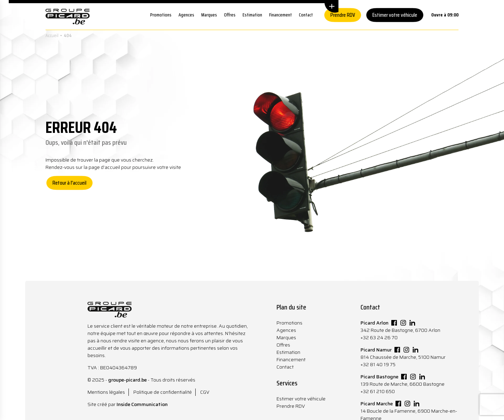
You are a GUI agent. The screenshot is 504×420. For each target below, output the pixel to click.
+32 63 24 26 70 (379, 337)
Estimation (252, 15)
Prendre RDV (343, 15)
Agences (186, 15)
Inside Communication (142, 404)
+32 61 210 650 (378, 391)
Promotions (161, 15)
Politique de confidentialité (163, 392)
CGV (205, 392)
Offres (230, 15)
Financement (281, 15)
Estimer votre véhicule (395, 15)
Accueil (52, 35)
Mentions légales (106, 392)
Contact (306, 15)
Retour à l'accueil (69, 183)
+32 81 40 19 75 (378, 364)
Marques (209, 15)
